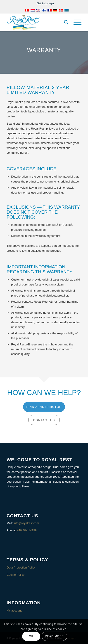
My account (14, 611)
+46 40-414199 (27, 530)
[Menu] (75, 22)
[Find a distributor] (44, 407)
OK (31, 636)
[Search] (64, 22)
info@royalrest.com (26, 523)
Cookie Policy (15, 575)
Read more (54, 636)
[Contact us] (44, 420)
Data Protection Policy (21, 567)
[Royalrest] (37, 22)
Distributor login (45, 3)
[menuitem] (45, 3)
